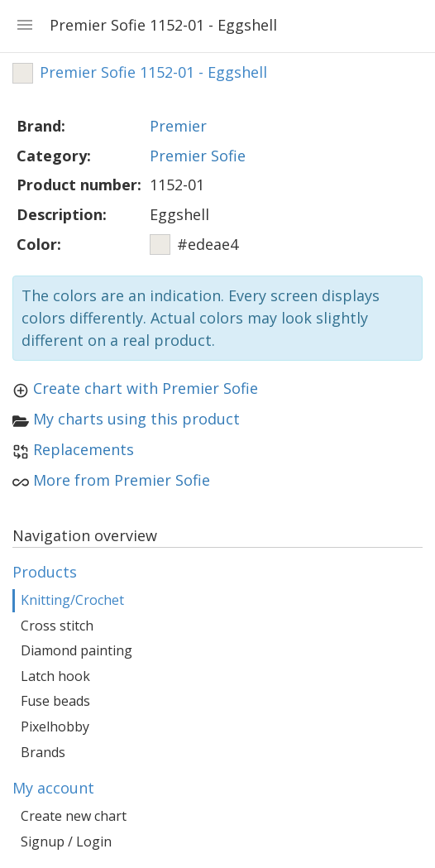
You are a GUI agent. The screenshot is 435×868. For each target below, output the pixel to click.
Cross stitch (57, 626)
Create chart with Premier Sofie (146, 388)
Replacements (84, 449)
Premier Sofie (198, 156)
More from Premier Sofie (122, 480)
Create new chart (74, 816)
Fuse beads (55, 701)
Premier (178, 126)
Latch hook (55, 676)
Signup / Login (66, 842)
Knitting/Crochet (72, 600)
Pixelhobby (55, 727)
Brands (43, 752)
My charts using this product (136, 419)
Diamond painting (76, 650)
